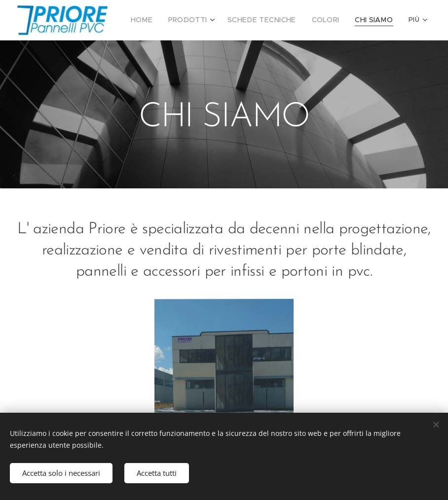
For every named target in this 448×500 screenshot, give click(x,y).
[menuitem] (159, 20)
